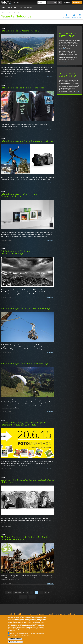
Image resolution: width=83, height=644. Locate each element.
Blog (64, 49)
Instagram (74, 18)
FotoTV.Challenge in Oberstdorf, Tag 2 (20, 31)
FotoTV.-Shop (28, 7)
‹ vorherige (18, 592)
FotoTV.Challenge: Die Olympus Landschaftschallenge (17, 252)
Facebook (66, 18)
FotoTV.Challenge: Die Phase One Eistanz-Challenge (27, 141)
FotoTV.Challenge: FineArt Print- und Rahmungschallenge (19, 195)
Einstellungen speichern (15, 639)
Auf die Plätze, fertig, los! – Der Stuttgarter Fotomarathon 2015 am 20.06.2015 (23, 424)
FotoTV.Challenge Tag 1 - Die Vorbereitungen (23, 88)
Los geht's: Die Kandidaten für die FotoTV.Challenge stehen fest (27, 481)
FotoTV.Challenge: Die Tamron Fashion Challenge (26, 308)
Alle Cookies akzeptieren (15, 642)
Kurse (10, 7)
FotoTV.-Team (65, 62)
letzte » (32, 597)
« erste (9, 592)
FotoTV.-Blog (13, 13)
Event (3, 28)
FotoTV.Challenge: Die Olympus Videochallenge (25, 364)
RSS (80, 18)
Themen (4, 7)
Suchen (50, 2)
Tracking (12, 633)
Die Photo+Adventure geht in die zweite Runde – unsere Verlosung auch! (25, 538)
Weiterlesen (50, 77)
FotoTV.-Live (18, 7)
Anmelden (67, 2)
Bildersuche (55, 2)
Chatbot (12, 636)
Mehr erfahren (12, 631)
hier (78, 92)
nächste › (23, 597)
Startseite (4, 13)
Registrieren (77, 2)
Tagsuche (60, 2)
